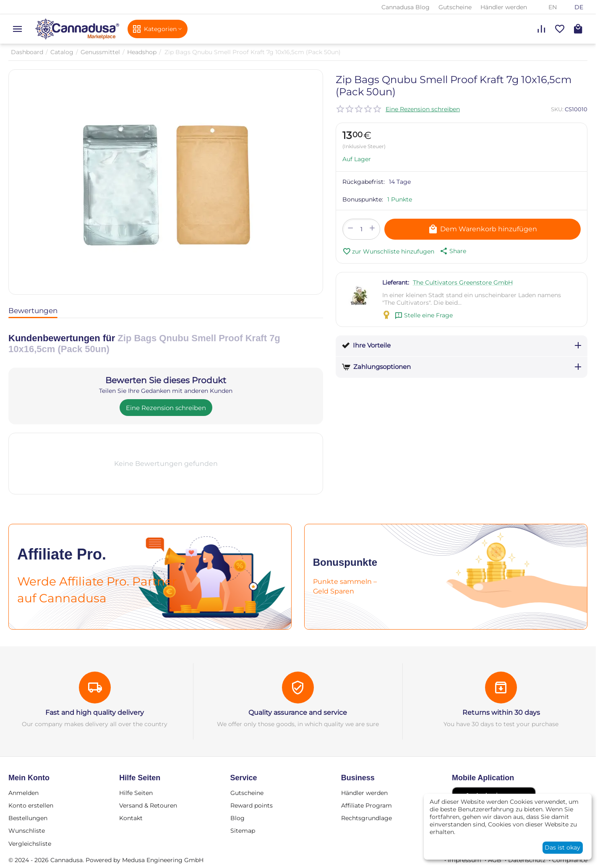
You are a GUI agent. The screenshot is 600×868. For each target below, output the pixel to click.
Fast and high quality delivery (95, 712)
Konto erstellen (31, 805)
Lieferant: (396, 282)
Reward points (252, 805)
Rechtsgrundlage (367, 818)
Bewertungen (33, 311)
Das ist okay (562, 847)
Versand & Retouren (148, 805)
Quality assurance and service (298, 712)
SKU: (557, 109)
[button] (452, 251)
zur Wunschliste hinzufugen (388, 251)
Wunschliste (27, 831)
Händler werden (504, 7)
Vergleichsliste (30, 844)
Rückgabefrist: (364, 182)
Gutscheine (455, 7)
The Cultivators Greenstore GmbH (463, 282)
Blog (237, 818)
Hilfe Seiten (136, 793)
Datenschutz (527, 860)
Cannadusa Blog (406, 7)
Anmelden (23, 793)
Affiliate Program (367, 805)
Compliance (570, 860)
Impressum (464, 860)
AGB (495, 860)
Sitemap (243, 831)
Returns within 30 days (501, 712)
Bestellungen (28, 818)
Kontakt (131, 818)
